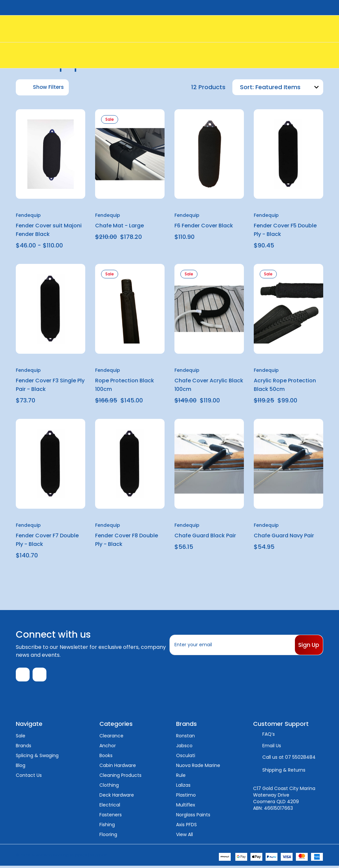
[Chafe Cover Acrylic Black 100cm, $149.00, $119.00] (209, 309)
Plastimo (186, 797)
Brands (24, 748)
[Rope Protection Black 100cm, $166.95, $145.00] (130, 309)
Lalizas (183, 787)
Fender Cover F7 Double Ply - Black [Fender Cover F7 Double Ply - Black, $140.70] (47, 540)
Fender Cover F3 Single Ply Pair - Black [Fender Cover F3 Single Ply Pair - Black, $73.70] (50, 385)
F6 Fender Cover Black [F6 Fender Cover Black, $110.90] (204, 226)
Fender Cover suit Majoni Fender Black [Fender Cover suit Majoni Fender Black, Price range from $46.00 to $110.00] (49, 230)
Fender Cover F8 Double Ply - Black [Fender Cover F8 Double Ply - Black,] (127, 540)
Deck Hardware (117, 797)
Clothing (109, 787)
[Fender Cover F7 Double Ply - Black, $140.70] (51, 464)
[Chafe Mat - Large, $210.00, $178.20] (130, 154)
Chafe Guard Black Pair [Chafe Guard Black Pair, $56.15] (205, 536)
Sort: (247, 87)
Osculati (186, 757)
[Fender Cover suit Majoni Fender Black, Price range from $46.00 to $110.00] (51, 154)
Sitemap (99, 857)
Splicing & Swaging (37, 757)
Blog (21, 767)
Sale (21, 738)
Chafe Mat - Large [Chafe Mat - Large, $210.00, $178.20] (119, 226)
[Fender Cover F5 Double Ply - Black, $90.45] (288, 154)
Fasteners (111, 817)
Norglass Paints (193, 817)
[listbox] (288, 87)
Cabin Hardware (118, 767)
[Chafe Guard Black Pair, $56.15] (209, 464)
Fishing (107, 827)
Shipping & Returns (284, 772)
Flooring (108, 836)
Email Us (272, 748)
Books (106, 757)
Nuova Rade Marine (198, 767)
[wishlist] (64, 119)
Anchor (108, 748)
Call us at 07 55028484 (289, 759)
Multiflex (186, 807)
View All (184, 836)
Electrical (110, 807)
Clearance (111, 738)
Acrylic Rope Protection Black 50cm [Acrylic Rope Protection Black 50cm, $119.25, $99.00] (285, 385)
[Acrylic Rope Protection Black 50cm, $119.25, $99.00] (288, 309)
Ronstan (185, 738)
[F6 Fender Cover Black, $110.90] (209, 154)
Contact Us (29, 777)
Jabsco (184, 748)
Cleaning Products (120, 777)
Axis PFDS (186, 827)
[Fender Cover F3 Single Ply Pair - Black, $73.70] (51, 309)
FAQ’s (269, 736)
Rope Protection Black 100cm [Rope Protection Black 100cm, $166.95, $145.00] (125, 385)
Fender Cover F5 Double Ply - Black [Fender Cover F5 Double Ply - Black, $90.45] (285, 230)
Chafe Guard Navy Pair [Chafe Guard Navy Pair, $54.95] (284, 536)
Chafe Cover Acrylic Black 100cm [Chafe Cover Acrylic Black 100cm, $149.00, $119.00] (209, 385)
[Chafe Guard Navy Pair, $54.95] (288, 464)
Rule (181, 777)
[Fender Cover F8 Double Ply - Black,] (130, 464)
